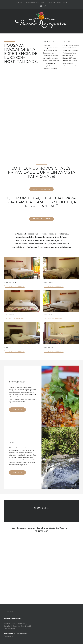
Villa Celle (9, 347)
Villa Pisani (9, 315)
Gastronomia (17, 382)
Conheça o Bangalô (42, 219)
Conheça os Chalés (41, 189)
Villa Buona (48, 347)
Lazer (12, 443)
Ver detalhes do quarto (15, 286)
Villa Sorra (48, 282)
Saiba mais (17, 410)
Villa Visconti (10, 282)
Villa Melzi (48, 315)
